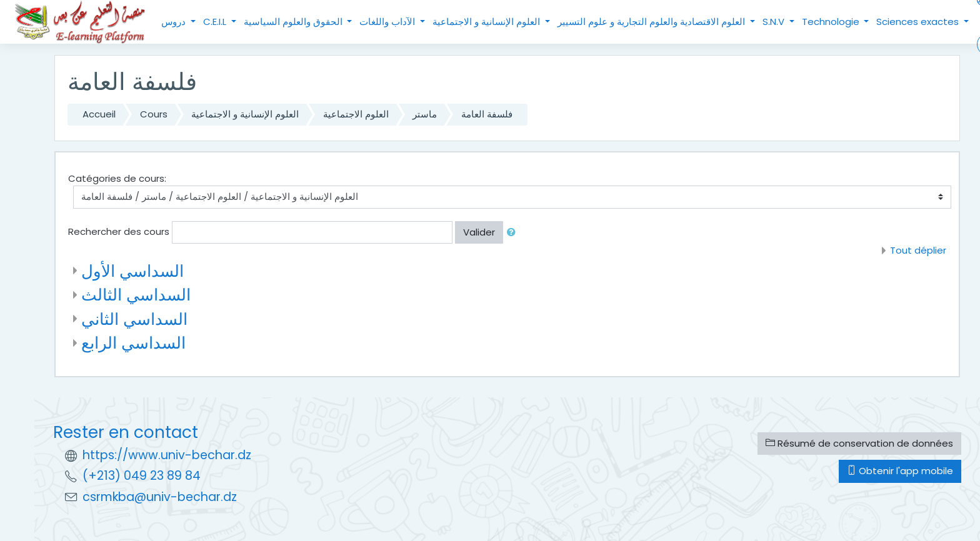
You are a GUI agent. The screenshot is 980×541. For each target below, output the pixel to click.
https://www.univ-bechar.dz (167, 455)
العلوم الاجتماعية (356, 114)
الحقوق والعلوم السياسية (294, 22)
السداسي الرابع (133, 343)
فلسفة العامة (487, 114)
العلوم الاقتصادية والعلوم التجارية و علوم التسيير (652, 22)
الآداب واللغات (388, 22)
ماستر (425, 114)
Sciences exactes (919, 22)
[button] (514, 233)
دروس (175, 22)
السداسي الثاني (134, 319)
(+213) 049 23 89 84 (142, 476)
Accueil (99, 114)
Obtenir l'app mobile (900, 471)
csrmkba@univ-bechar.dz (160, 497)
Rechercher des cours (119, 231)
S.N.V (775, 22)
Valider (479, 232)
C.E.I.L (216, 22)
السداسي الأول (132, 271)
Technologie (832, 22)
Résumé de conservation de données (859, 443)
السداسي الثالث (136, 295)
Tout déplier (918, 250)
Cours (154, 114)
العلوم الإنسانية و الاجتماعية (487, 22)
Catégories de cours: (117, 178)
